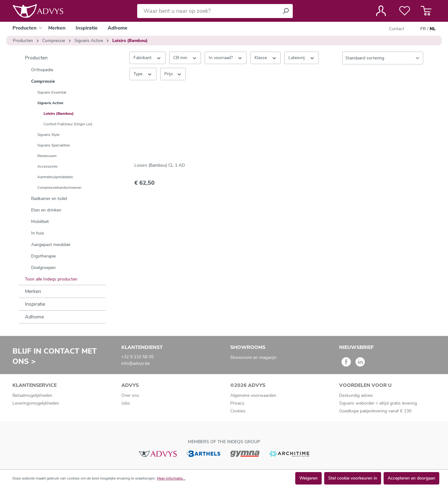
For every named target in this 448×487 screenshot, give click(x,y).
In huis (38, 233)
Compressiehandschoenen (59, 188)
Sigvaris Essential (52, 92)
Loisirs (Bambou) (59, 114)
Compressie (43, 81)
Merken (33, 291)
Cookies (238, 411)
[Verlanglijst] (405, 11)
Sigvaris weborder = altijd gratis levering (378, 403)
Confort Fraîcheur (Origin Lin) (68, 124)
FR (423, 29)
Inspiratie (35, 304)
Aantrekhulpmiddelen (55, 177)
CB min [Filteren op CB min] (185, 58)
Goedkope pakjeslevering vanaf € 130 (375, 411)
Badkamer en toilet (49, 199)
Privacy (237, 403)
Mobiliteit (40, 222)
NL (433, 29)
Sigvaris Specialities (54, 145)
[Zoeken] (286, 11)
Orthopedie (42, 70)
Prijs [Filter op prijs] (173, 74)
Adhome (34, 317)
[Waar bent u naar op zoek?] (208, 11)
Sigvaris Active (50, 103)
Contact (397, 29)
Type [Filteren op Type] (143, 74)
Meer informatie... (171, 478)
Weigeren (308, 478)
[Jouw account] (381, 11)
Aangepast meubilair (51, 245)
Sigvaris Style (48, 135)
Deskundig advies (356, 395)
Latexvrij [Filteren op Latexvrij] (302, 58)
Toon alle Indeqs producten (51, 279)
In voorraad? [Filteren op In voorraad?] (226, 58)
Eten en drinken (46, 210)
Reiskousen (47, 156)
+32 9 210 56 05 (138, 357)
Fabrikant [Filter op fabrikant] (147, 58)
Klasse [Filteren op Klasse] (266, 58)
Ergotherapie (43, 256)
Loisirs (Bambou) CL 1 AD (160, 165)
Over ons (130, 395)
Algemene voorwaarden (253, 395)
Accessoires (47, 166)
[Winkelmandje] (426, 11)
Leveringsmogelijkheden (36, 403)
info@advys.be (135, 363)
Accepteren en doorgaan (411, 478)
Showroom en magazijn (253, 357)
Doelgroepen (43, 268)
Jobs (126, 403)
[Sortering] (383, 58)
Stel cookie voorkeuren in (353, 478)
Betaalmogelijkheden (32, 395)
